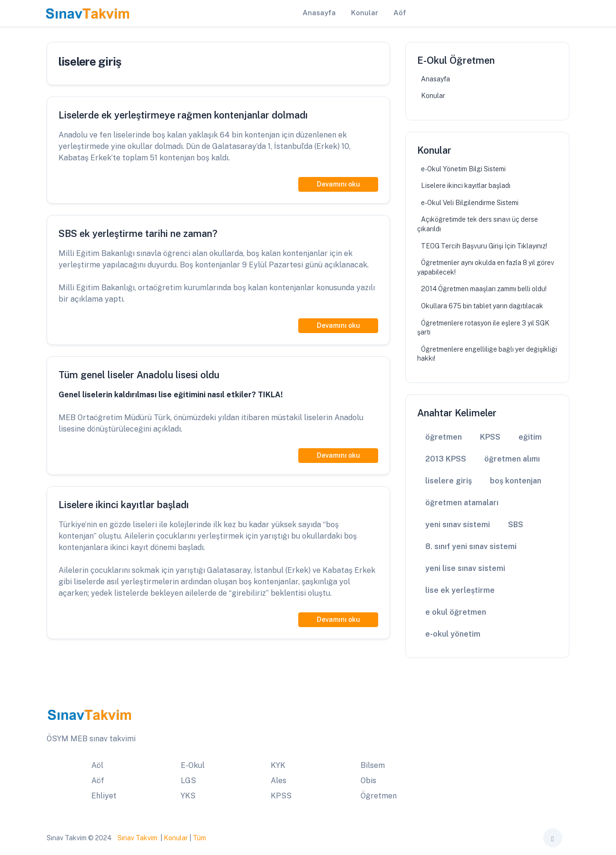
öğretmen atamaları (462, 503)
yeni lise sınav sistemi (465, 568)
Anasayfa (435, 79)
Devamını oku (338, 184)
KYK (278, 765)
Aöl (97, 765)
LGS (188, 781)
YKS (188, 796)
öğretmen (444, 437)
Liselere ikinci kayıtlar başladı (466, 186)
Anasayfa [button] (319, 13)
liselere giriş (449, 481)
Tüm (199, 838)
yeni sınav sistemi (458, 525)
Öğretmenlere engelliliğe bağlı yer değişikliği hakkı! (487, 354)
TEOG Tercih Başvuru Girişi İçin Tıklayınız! (484, 246)
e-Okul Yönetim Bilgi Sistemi (463, 169)
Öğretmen (379, 796)
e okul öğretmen (456, 612)
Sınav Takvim (137, 838)
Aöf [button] (400, 13)
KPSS (490, 437)
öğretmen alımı (512, 459)
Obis (368, 781)
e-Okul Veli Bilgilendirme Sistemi (470, 203)
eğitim (530, 437)
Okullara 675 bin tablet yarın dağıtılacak (482, 306)
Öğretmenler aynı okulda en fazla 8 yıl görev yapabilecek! (486, 267)
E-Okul (193, 765)
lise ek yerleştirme (460, 590)
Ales (279, 781)
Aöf (98, 781)
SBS (516, 525)
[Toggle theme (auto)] (553, 838)
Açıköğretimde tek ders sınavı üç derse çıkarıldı (478, 224)
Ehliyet (104, 796)
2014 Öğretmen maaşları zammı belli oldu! (484, 289)
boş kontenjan (516, 481)
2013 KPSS (446, 459)
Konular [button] (365, 13)
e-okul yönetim (453, 634)
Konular (433, 96)
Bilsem (373, 765)
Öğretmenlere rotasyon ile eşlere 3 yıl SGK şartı (483, 328)
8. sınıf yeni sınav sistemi (471, 546)
